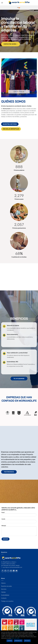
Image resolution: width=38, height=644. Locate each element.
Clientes (3, 592)
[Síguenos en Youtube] (17, 571)
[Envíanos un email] (11, 571)
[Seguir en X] (8, 571)
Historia (3, 583)
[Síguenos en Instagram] (5, 571)
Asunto (19, 521)
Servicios (4, 589)
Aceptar (10, 641)
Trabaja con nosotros (7, 601)
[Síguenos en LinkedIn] (14, 571)
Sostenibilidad (5, 595)
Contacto (4, 598)
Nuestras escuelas (6, 586)
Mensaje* (19, 531)
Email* (19, 515)
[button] (2, 3)
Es (19, 8)
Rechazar (27, 641)
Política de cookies (15, 638)
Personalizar (18, 641)
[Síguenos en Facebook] (3, 571)
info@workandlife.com (17, 567)
